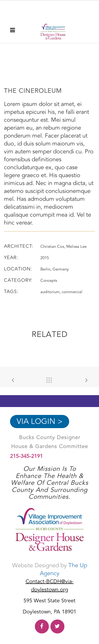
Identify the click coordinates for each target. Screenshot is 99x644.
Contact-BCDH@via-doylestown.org (50, 585)
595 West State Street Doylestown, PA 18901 (49, 606)
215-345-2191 (26, 456)
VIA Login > (40, 422)
